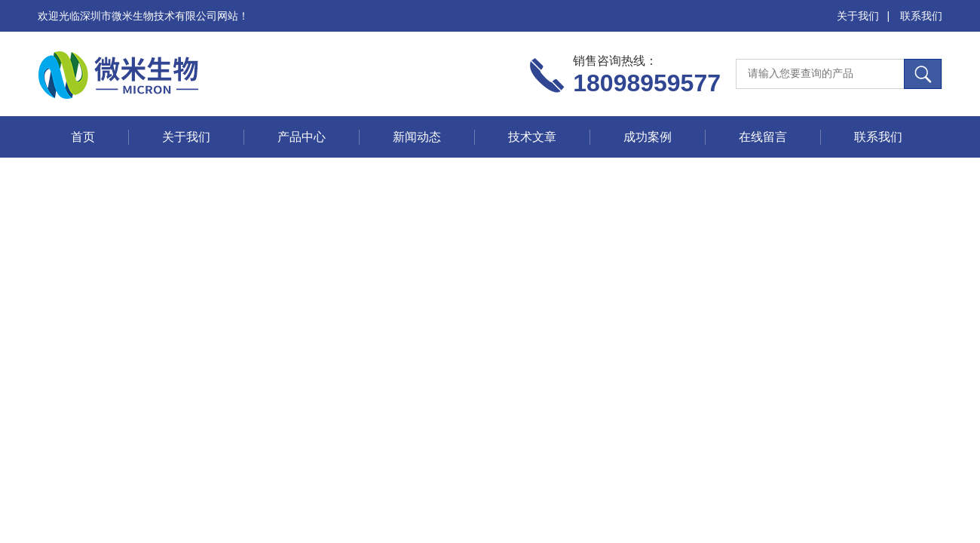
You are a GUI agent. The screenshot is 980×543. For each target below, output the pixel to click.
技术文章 (532, 137)
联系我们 (921, 16)
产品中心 (302, 137)
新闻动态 (417, 137)
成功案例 (648, 137)
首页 (83, 137)
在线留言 (763, 137)
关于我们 (858, 16)
